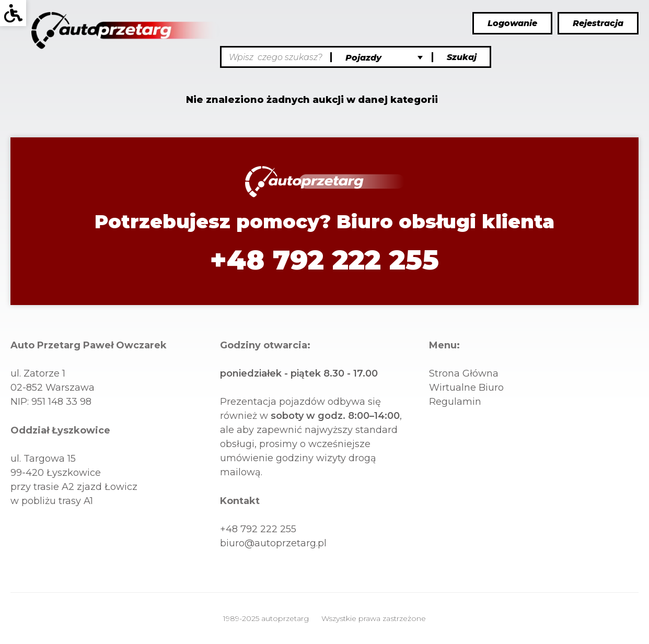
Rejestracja (598, 23)
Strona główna (464, 373)
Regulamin (455, 402)
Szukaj (462, 57)
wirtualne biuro (466, 388)
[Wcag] (13, 13)
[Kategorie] (383, 58)
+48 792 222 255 (324, 260)
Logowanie (512, 23)
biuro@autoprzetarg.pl (273, 543)
